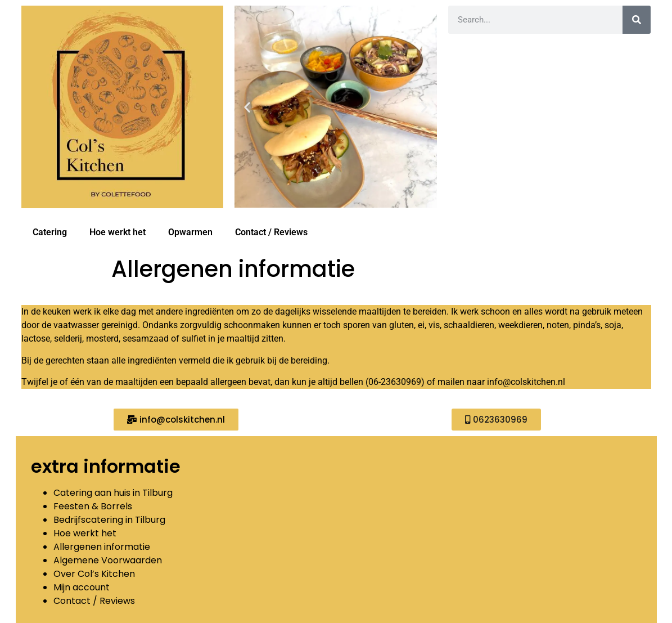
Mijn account (82, 587)
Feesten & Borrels (94, 506)
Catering (50, 232)
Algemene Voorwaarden (108, 560)
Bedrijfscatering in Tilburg (109, 520)
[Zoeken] (637, 20)
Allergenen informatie (102, 547)
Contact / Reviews (271, 232)
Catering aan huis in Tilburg (113, 493)
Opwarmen (190, 232)
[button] (247, 107)
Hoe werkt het (118, 232)
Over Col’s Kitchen (94, 574)
